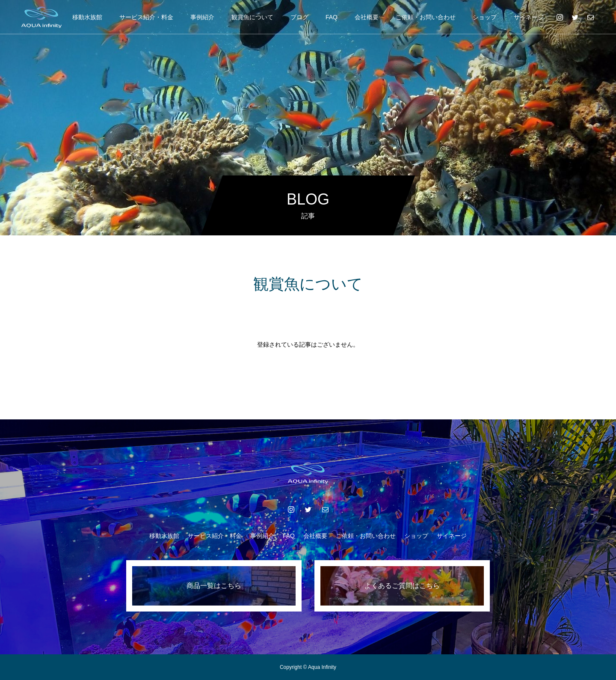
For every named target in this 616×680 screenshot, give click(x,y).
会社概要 (367, 17)
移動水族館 (87, 17)
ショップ (485, 17)
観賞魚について (252, 17)
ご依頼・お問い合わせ (426, 17)
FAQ (332, 17)
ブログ (299, 17)
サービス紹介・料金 (146, 17)
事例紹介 (202, 17)
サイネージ (529, 17)
